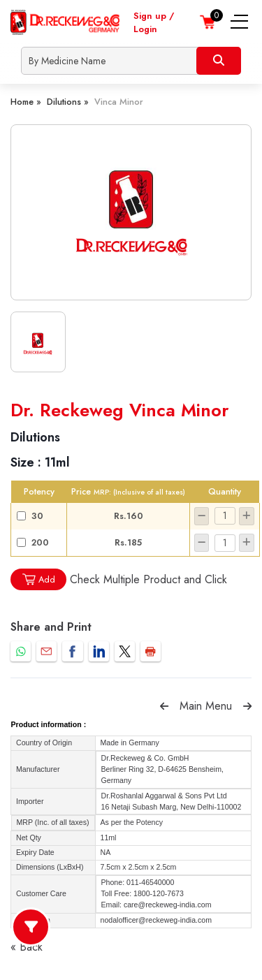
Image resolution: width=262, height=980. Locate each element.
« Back (27, 947)
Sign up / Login (154, 22)
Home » (26, 102)
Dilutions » (68, 102)
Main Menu (206, 706)
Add (38, 579)
